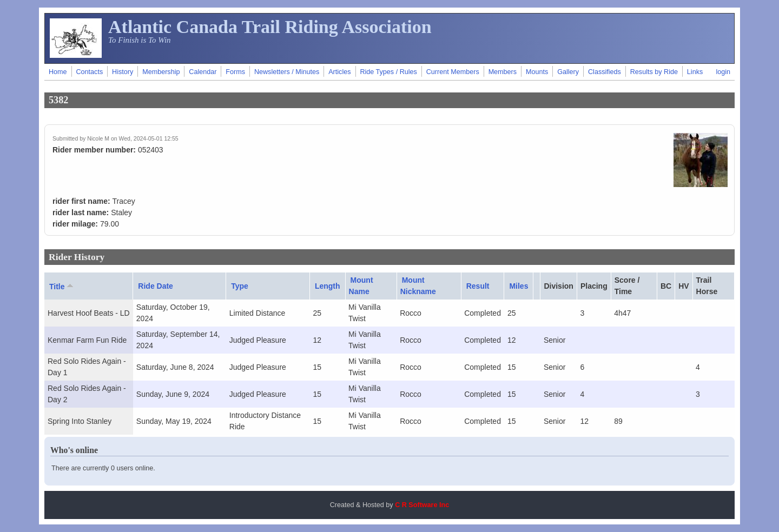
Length (328, 286)
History (123, 72)
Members (503, 72)
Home (58, 72)
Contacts (89, 72)
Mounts (537, 72)
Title (62, 286)
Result (478, 286)
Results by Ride (654, 72)
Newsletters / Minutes (287, 72)
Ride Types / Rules (388, 72)
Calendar (203, 72)
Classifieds (605, 72)
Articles (339, 72)
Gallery (568, 72)
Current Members (453, 72)
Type (240, 286)
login (723, 72)
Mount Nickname (418, 286)
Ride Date (156, 286)
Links (695, 72)
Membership (161, 72)
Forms (235, 72)
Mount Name (361, 286)
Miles (519, 286)
